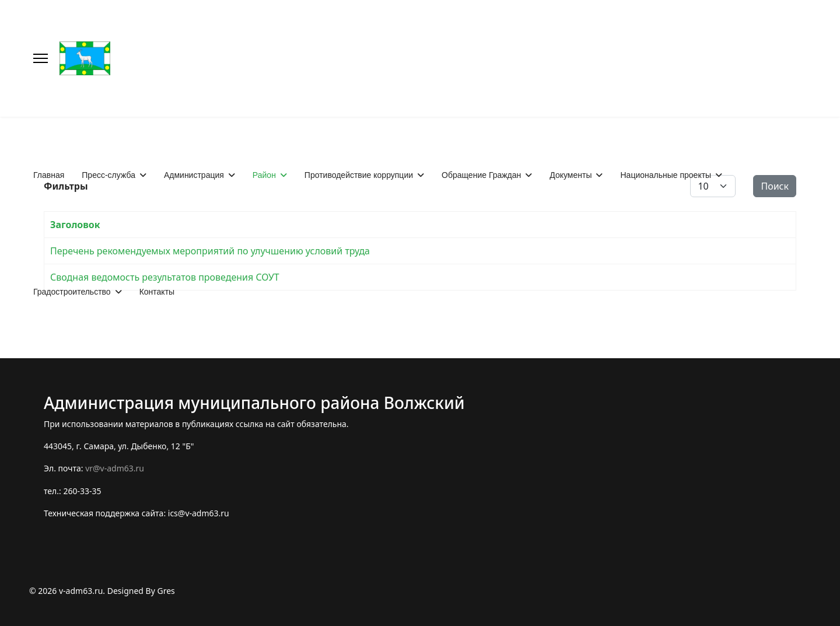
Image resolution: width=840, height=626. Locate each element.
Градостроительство (72, 292)
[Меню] (41, 58)
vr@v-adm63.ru (115, 468)
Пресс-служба (108, 175)
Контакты (157, 292)
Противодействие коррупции (359, 175)
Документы (570, 175)
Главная (49, 175)
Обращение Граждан (481, 175)
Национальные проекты (666, 175)
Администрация (194, 175)
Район (264, 175)
